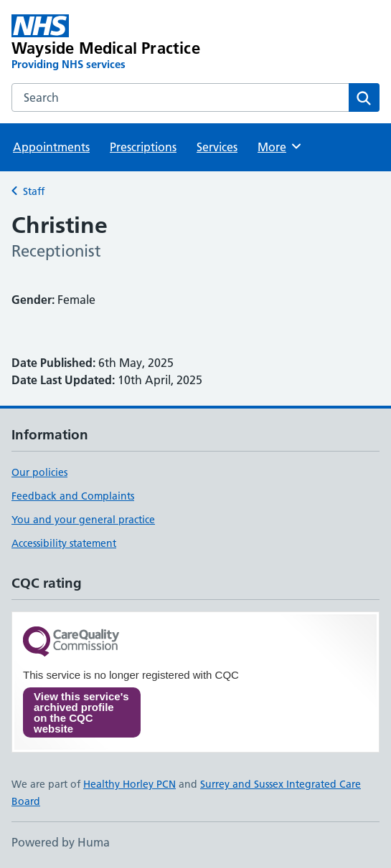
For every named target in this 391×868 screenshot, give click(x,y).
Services (217, 147)
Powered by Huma (61, 842)
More (280, 146)
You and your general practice (83, 520)
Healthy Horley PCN (129, 784)
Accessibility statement (64, 543)
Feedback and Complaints (73, 496)
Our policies (39, 472)
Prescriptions (143, 147)
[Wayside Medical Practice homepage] (122, 43)
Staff (34, 191)
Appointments (51, 147)
